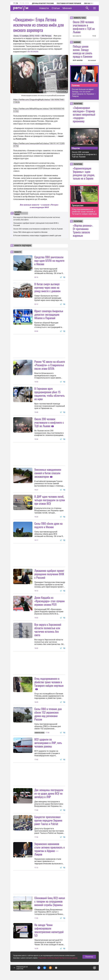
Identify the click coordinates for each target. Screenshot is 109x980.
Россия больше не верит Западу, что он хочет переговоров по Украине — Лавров (84, 93)
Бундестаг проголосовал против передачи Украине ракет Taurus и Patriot (48, 820)
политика (78, 104)
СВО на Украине (91, 3)
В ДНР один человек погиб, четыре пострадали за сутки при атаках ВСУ (50, 500)
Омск (16, 36)
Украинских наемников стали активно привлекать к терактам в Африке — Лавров (50, 849)
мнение (77, 42)
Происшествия (78, 205)
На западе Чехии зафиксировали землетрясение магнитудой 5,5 (49, 930)
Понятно (89, 957)
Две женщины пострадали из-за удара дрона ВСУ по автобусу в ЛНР (49, 793)
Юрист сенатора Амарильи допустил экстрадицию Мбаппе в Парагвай (49, 314)
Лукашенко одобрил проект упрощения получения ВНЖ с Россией (49, 574)
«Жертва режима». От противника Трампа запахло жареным (83, 230)
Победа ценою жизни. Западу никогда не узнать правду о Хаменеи (83, 51)
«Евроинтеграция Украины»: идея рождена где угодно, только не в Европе (84, 173)
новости (18, 252)
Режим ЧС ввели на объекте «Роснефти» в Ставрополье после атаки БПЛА (50, 365)
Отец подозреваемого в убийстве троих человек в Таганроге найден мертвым (49, 682)
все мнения (92, 60)
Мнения (67, 8)
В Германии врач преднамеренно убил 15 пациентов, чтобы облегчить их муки (50, 394)
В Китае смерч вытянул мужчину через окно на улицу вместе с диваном (47, 287)
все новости (77, 36)
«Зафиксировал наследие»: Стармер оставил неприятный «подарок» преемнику (84, 114)
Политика (76, 85)
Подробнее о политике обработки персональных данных (58, 958)
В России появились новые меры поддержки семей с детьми (37, 236)
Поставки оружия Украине (69, 3)
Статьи (56, 8)
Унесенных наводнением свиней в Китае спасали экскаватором (48, 473)
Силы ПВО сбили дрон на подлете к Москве (30, 232)
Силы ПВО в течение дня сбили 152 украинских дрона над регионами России (48, 714)
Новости (44, 8)
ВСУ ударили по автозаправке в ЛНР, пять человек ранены (48, 743)
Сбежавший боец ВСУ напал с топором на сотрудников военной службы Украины (50, 901)
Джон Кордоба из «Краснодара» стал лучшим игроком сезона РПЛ (50, 601)
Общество (76, 148)
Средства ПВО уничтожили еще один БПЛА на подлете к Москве (49, 260)
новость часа (80, 18)
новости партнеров (23, 245)
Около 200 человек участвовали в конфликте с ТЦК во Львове (38, 229)
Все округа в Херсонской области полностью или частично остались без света (48, 630)
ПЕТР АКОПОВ (78, 60)
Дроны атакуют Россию (43, 3)
